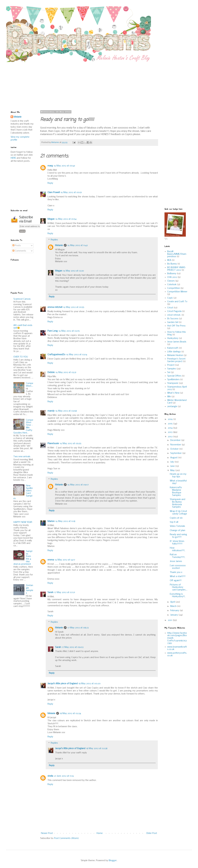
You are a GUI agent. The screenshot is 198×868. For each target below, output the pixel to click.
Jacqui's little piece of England (63, 684)
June (173, 466)
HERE (13, 158)
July (172, 462)
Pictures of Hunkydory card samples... (179, 587)
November (176, 445)
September (176, 453)
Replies (54, 240)
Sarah (50, 592)
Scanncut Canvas (22, 299)
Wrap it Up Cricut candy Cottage (178, 513)
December (176, 440)
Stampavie (173, 383)
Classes (171, 281)
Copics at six (176, 518)
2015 (171, 424)
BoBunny (172, 274)
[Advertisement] (83, 83)
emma (51, 560)
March (174, 606)
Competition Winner (177, 292)
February (175, 611)
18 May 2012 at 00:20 (90, 684)
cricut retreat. (174, 315)
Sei (169, 372)
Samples (172, 369)
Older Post (152, 833)
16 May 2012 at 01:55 (74, 307)
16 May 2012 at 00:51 (71, 192)
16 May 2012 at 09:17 (78, 485)
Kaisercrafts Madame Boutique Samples (176, 491)
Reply (50, 183)
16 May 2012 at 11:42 (78, 245)
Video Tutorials (177, 526)
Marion (51, 521)
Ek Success (173, 319)
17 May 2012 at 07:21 (65, 592)
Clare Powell (54, 192)
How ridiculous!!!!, (177, 549)
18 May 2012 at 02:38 (97, 748)
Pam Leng (53, 331)
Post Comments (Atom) (66, 838)
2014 (171, 428)
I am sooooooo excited (178, 567)
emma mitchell (55, 307)
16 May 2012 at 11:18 (65, 521)
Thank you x (176, 572)
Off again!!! (176, 581)
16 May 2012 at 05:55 (71, 444)
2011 (170, 620)
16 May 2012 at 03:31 (66, 372)
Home (100, 833)
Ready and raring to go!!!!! (178, 536)
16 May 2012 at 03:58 (66, 411)
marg (50, 166)
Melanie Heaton (175, 355)
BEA (169, 260)
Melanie (59, 245)
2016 (171, 419)
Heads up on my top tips (178, 475)
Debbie (51, 372)
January (174, 615)
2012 (171, 437)
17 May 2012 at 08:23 (78, 628)
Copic (170, 298)
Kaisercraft (173, 348)
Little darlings (174, 352)
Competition (174, 288)
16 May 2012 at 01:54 (66, 219)
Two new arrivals (22, 457)
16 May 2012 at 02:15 (69, 331)
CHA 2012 (172, 277)
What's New (173, 393)
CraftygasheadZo (56, 355)
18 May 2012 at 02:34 (70, 713)
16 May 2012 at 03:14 (77, 355)
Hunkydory (173, 338)
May (173, 470)
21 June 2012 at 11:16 (64, 776)
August (174, 458)
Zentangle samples (30, 589)
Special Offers (174, 376)
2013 (170, 432)
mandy (51, 411)
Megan (51, 219)
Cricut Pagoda (174, 311)
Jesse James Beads (177, 342)
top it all (174, 522)
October (175, 449)
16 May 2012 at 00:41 (64, 166)
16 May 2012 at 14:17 (65, 560)
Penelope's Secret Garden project (176, 360)
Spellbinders (173, 380)
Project (171, 365)
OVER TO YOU (21, 357)
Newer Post (47, 833)
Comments (19, 251)
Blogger (113, 861)
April (173, 602)
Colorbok (172, 285)
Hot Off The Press (176, 326)
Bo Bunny (172, 264)
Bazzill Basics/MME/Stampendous (177, 254)
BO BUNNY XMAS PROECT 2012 (176, 269)
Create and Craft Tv (177, 302)
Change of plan (178, 530)
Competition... (30, 385)
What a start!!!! (178, 576)
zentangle (172, 407)
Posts (17, 246)
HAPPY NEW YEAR (23, 522)
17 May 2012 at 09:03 (73, 647)
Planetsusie (53, 444)
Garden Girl (173, 322)
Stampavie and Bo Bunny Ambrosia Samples (178, 503)
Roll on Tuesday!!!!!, (177, 556)
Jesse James (176, 561)
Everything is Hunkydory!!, (178, 595)
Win (169, 397)
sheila (50, 776)
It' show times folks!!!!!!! (177, 543)
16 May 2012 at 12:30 (73, 271)
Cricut (170, 308)
